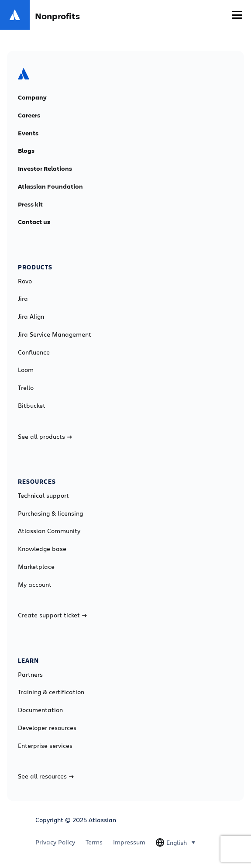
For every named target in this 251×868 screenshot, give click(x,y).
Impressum (129, 842)
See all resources (46, 776)
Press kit (30, 204)
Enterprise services (45, 746)
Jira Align (31, 317)
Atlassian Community (49, 531)
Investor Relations (45, 169)
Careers (29, 115)
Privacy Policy (55, 842)
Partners (30, 675)
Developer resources (47, 728)
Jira (23, 299)
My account (35, 585)
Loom (26, 370)
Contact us (34, 222)
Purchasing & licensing (50, 513)
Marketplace (36, 567)
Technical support (43, 496)
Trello (26, 388)
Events (28, 133)
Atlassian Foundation (50, 186)
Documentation (40, 710)
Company (32, 97)
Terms (94, 842)
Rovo (25, 281)
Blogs (26, 151)
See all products (45, 437)
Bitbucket (32, 406)
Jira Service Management (55, 334)
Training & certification (51, 692)
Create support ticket (52, 615)
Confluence (34, 352)
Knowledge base (42, 549)
